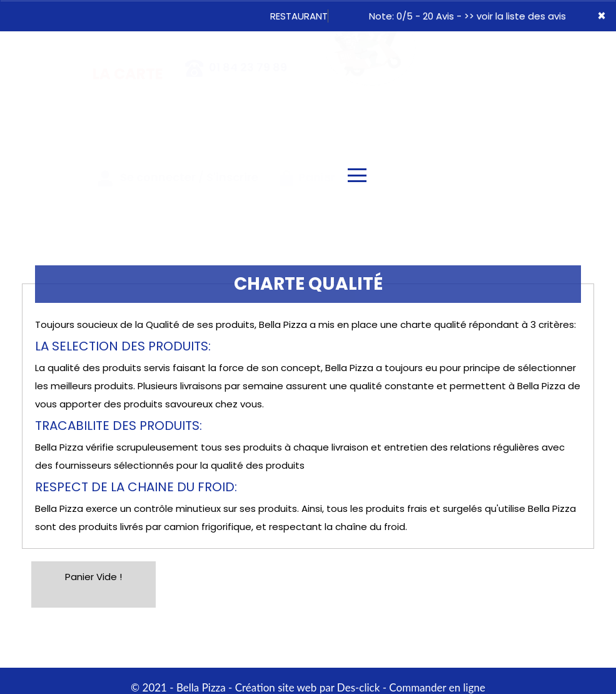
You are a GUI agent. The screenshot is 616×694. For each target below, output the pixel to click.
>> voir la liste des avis (515, 16)
